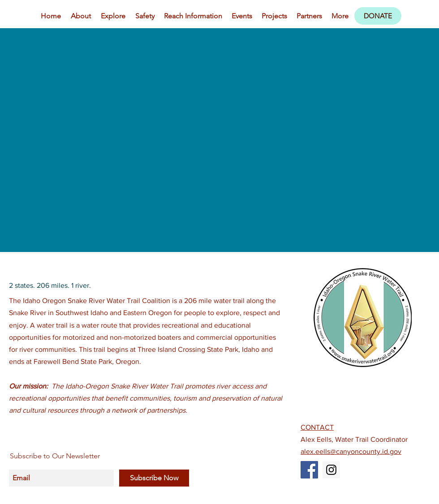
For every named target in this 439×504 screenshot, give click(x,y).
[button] (113, 16)
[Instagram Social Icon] (331, 470)
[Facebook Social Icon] (309, 470)
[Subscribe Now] (154, 478)
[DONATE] (378, 16)
